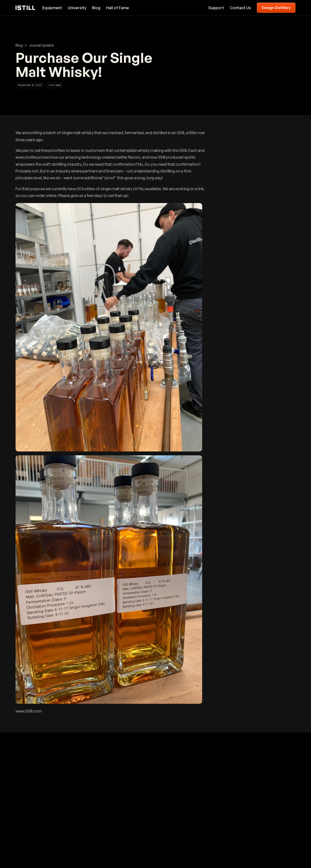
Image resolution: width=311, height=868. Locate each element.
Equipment (52, 8)
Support (216, 8)
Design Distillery (276, 8)
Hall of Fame (117, 8)
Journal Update (41, 45)
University (77, 8)
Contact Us (240, 8)
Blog (96, 8)
